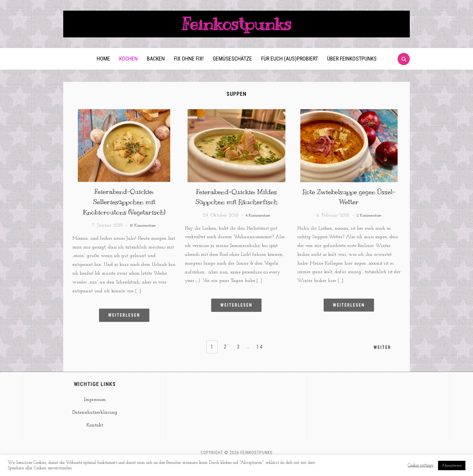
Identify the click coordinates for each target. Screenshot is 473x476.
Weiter (381, 357)
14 (261, 357)
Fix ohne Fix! (189, 69)
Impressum (95, 410)
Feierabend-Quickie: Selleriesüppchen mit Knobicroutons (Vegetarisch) (124, 212)
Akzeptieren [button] (452, 466)
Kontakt (95, 435)
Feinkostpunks (236, 29)
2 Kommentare (369, 226)
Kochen (128, 69)
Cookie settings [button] (421, 466)
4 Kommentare (258, 226)
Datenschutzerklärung (95, 423)
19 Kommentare (143, 236)
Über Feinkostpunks (352, 69)
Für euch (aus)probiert (290, 69)
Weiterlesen (124, 325)
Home (103, 69)
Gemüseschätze (232, 69)
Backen (156, 69)
